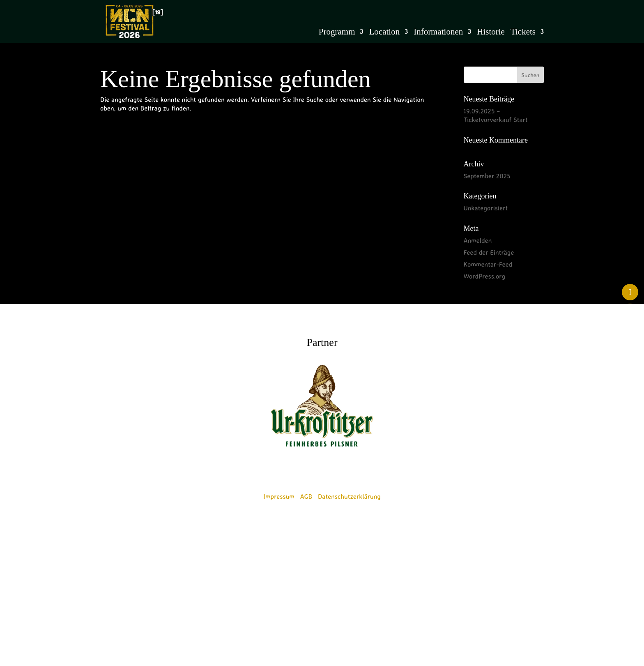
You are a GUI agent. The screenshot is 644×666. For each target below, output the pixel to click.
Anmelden (478, 240)
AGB (306, 496)
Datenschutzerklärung (349, 496)
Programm (337, 33)
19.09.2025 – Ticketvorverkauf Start (496, 115)
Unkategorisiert (486, 208)
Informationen (438, 33)
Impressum (279, 496)
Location (385, 33)
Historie (491, 33)
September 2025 (487, 176)
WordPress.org (485, 276)
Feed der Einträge (489, 252)
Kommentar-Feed (488, 264)
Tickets (523, 33)
